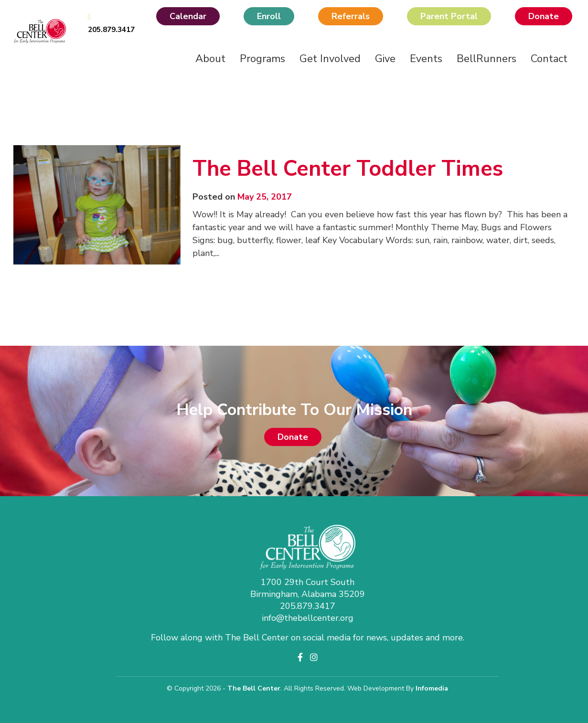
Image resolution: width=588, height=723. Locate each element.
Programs (262, 59)
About (210, 59)
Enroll (269, 16)
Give (385, 59)
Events (426, 59)
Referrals (351, 16)
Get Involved (330, 59)
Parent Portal (449, 16)
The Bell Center (254, 688)
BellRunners (486, 59)
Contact (549, 59)
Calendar (188, 16)
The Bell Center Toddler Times (348, 169)
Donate (544, 16)
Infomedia (432, 688)
